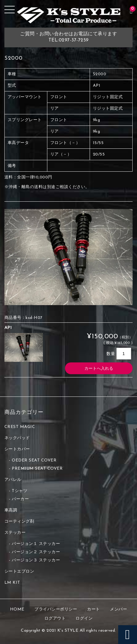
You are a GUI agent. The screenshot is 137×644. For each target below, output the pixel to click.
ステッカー (15, 533)
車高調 (11, 510)
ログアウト (55, 619)
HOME (17, 609)
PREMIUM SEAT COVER (37, 469)
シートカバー (17, 449)
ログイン (84, 619)
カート (93, 609)
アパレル (13, 480)
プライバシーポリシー (56, 609)
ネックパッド (17, 438)
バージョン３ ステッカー (36, 560)
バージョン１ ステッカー (36, 544)
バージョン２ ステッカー (36, 552)
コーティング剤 (19, 522)
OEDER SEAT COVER (34, 460)
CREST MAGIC (20, 427)
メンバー (118, 609)
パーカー (20, 499)
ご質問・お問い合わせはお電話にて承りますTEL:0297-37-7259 (68, 37)
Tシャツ (20, 491)
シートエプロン (19, 572)
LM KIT (12, 583)
